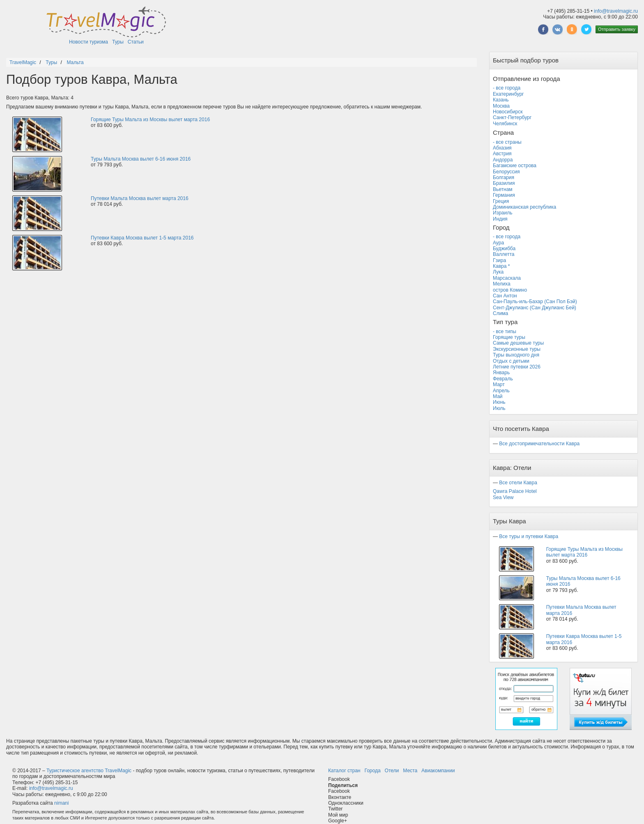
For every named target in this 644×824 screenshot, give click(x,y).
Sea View (503, 497)
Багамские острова (515, 166)
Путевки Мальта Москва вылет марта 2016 (140, 198)
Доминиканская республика (524, 207)
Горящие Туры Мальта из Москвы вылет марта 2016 (150, 120)
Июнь (499, 402)
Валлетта (504, 254)
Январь (501, 373)
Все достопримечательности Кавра (539, 444)
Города (372, 771)
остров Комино (510, 290)
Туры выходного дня (516, 355)
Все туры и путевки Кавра (529, 536)
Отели (392, 771)
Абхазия (502, 148)
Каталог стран (344, 771)
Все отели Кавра (518, 483)
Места (410, 771)
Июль (499, 408)
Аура (498, 243)
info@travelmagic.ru (616, 11)
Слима (500, 313)
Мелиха (502, 284)
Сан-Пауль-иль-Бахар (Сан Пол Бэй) (535, 302)
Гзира (499, 260)
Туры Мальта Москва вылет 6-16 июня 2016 (141, 159)
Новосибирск (508, 112)
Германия (504, 195)
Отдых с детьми (511, 361)
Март (499, 384)
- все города (507, 88)
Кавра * (501, 266)
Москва (501, 106)
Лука (498, 272)
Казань (501, 100)
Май (498, 396)
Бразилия (504, 183)
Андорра (503, 160)
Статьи (136, 42)
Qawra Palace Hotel (515, 491)
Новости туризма (89, 42)
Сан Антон (505, 296)
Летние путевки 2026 (517, 367)
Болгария (504, 177)
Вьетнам (503, 189)
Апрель (501, 391)
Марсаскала (507, 278)
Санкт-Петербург (512, 117)
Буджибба (504, 249)
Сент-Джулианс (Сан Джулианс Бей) (535, 308)
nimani (61, 803)
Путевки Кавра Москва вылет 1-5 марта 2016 (142, 238)
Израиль (503, 213)
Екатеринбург (508, 94)
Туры (118, 42)
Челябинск (505, 124)
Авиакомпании (438, 771)
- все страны (507, 142)
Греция (501, 201)
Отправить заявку (617, 29)
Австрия (502, 154)
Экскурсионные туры (517, 349)
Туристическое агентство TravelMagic (89, 771)
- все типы (505, 331)
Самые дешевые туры (518, 343)
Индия (500, 219)
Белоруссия (506, 172)
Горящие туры (509, 337)
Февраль (503, 379)
